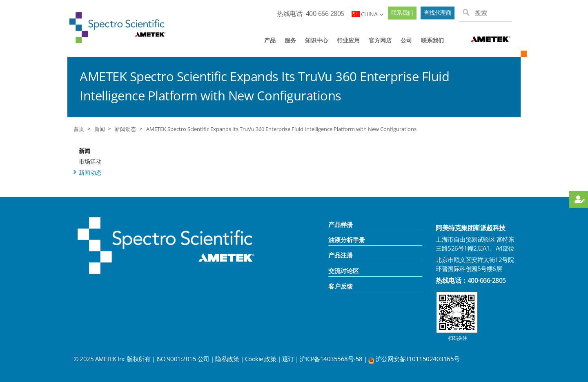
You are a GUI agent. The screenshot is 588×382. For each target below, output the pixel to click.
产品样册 (341, 224)
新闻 (100, 129)
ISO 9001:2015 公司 (183, 359)
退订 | (291, 359)
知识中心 (316, 40)
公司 (406, 40)
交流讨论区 (344, 271)
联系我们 (402, 13)
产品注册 (341, 255)
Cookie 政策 (261, 359)
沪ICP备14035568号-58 (332, 359)
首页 (79, 129)
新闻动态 (125, 129)
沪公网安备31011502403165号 (418, 359)
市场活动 (90, 161)
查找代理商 (438, 13)
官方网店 (380, 40)
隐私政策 (227, 359)
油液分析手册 (347, 240)
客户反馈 (341, 286)
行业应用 (348, 40)
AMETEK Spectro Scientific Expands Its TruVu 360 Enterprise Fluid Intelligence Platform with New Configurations (281, 129)
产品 (270, 40)
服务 (290, 40)
